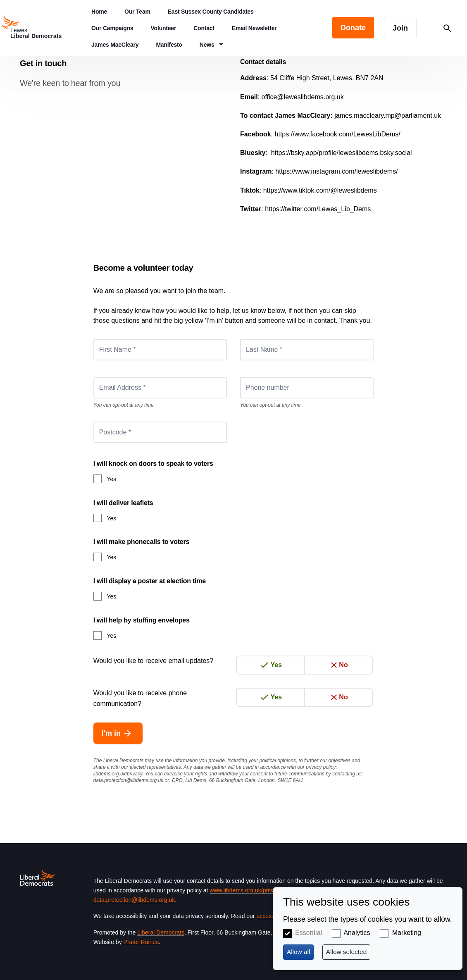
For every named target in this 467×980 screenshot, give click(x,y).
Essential (309, 933)
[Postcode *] (160, 432)
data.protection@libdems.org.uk (129, 780)
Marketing (407, 933)
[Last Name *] (307, 350)
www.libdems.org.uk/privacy (245, 890)
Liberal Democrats (161, 932)
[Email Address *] (160, 388)
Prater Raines (141, 942)
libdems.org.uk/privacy (118, 774)
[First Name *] (160, 350)
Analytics (357, 933)
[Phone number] (307, 388)
